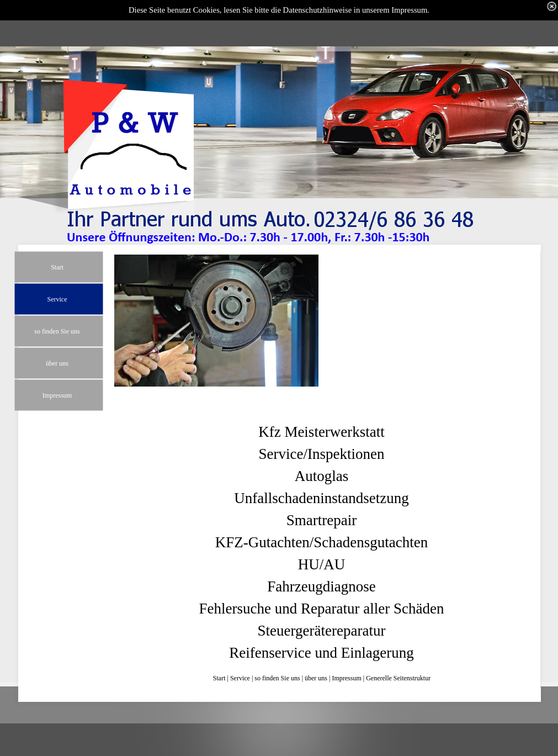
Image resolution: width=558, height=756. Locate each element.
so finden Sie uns (277, 678)
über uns (316, 678)
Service (240, 678)
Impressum (346, 678)
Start (219, 678)
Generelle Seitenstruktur (398, 678)
